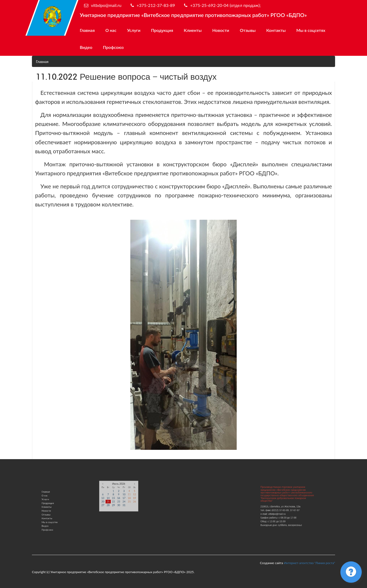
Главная (87, 30)
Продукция (162, 30)
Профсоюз (113, 47)
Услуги (134, 30)
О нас (111, 30)
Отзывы (248, 30)
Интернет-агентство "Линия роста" (309, 563)
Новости (221, 30)
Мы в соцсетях (311, 30)
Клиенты (193, 30)
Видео (86, 47)
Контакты (276, 30)
